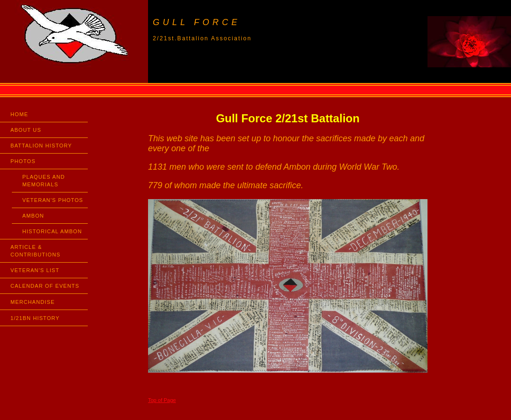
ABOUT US (26, 130)
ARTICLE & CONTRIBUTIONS (35, 251)
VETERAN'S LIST (35, 270)
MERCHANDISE (33, 302)
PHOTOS (23, 161)
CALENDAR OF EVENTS (45, 286)
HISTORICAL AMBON (52, 231)
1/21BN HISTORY (35, 318)
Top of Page (162, 400)
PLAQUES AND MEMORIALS (44, 181)
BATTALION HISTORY (41, 146)
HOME (19, 114)
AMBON (33, 216)
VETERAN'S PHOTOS (53, 200)
